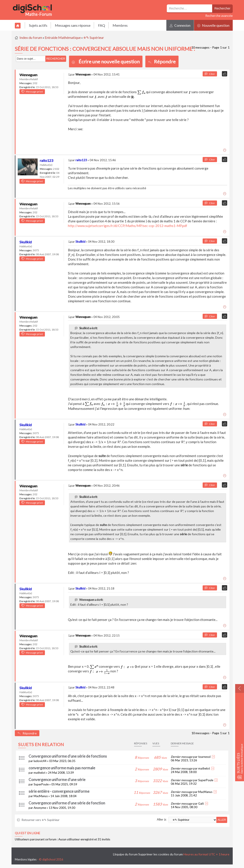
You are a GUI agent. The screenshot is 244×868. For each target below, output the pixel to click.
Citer (210, 74)
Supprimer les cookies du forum (160, 854)
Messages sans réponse (73, 25)
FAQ (102, 25)
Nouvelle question (213, 25)
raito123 (46, 160)
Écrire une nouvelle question (109, 61)
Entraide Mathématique (63, 37)
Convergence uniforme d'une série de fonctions (68, 756)
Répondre (162, 61)
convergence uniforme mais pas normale (62, 768)
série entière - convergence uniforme (59, 791)
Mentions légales (26, 859)
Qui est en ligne (27, 833)
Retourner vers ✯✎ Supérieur (38, 820)
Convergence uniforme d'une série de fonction (67, 803)
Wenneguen (28, 75)
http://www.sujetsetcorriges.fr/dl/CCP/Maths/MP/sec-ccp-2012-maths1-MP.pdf (128, 226)
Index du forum (31, 37)
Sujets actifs (38, 25)
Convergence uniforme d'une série (57, 780)
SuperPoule (41, 784)
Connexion (180, 25)
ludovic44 (40, 761)
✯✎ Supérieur (94, 37)
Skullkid (26, 242)
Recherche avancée (219, 16)
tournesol (204, 757)
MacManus (41, 796)
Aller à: (162, 819)
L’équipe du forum (125, 854)
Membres (120, 25)
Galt (201, 804)
